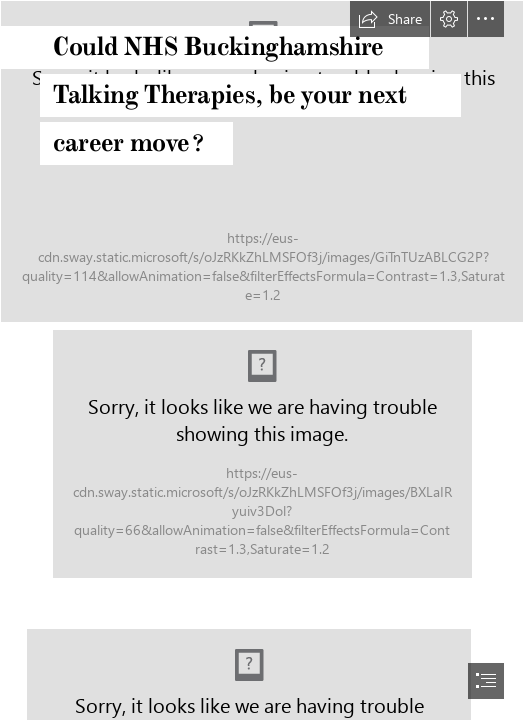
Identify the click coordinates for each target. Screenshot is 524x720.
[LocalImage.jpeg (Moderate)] (262, 454)
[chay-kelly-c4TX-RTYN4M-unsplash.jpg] (262, 161)
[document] (262, 360)
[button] (390, 19)
